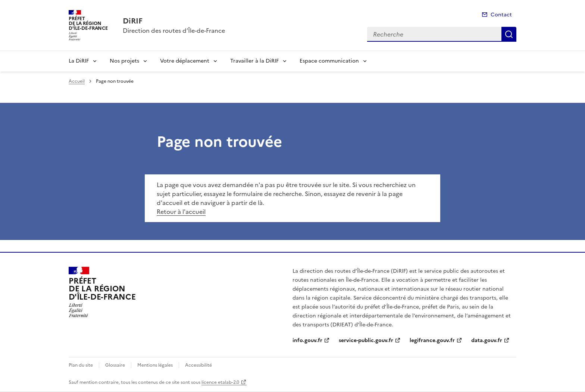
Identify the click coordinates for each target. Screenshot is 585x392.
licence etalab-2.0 (220, 382)
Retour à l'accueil (181, 212)
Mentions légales (155, 365)
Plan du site (81, 365)
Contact (501, 15)
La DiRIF (79, 61)
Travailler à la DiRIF (254, 61)
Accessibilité (198, 365)
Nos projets (124, 61)
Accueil (77, 81)
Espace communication (329, 61)
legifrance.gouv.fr (432, 340)
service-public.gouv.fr (366, 340)
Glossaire (115, 365)
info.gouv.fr (307, 340)
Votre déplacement (185, 61)
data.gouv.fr (487, 340)
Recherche (509, 34)
